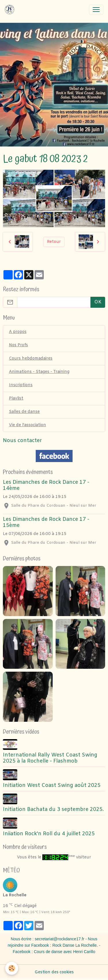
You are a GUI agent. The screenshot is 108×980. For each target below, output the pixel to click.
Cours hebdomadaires (31, 359)
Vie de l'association (28, 425)
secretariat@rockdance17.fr (59, 939)
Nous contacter (22, 441)
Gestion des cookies (54, 972)
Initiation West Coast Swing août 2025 (52, 786)
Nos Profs (18, 345)
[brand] (11, 10)
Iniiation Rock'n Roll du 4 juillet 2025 (49, 834)
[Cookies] (12, 968)
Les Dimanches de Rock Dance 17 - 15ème (46, 523)
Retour (54, 242)
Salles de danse (24, 412)
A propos (18, 332)
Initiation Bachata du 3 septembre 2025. (53, 810)
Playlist (16, 399)
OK (98, 302)
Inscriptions (21, 385)
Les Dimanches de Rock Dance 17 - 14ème (46, 486)
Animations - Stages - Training (39, 372)
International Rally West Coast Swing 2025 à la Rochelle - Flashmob (50, 758)
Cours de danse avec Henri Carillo (64, 952)
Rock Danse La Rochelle (75, 945)
